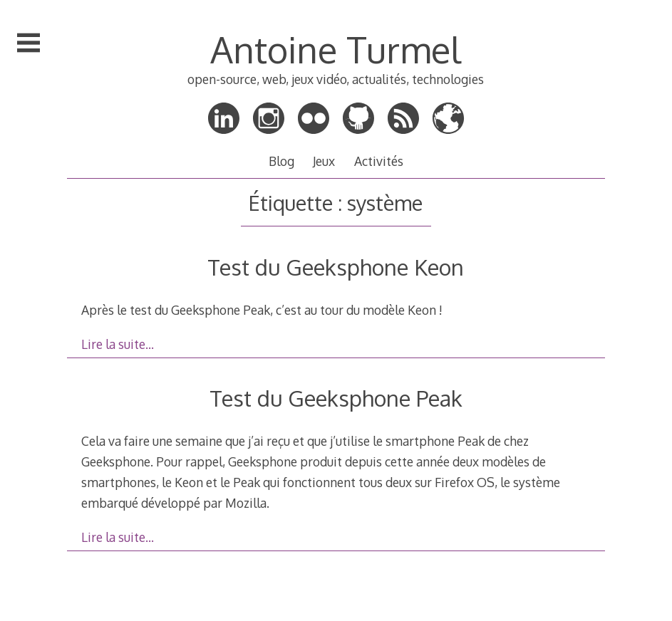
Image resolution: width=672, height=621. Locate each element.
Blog (281, 161)
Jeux (324, 161)
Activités (379, 161)
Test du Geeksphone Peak (336, 398)
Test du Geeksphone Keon (336, 267)
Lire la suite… (118, 344)
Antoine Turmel (336, 49)
